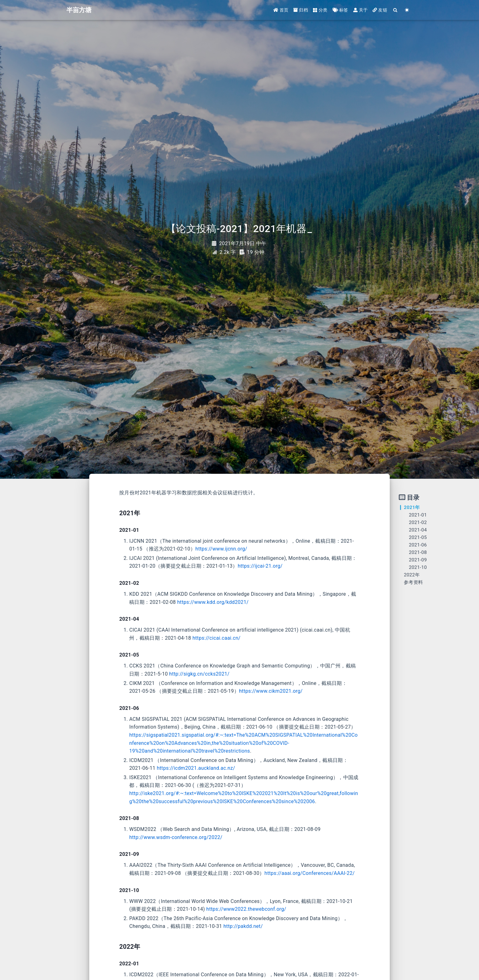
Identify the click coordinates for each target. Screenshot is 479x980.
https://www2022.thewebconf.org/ (246, 909)
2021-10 (418, 567)
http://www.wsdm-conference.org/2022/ (176, 837)
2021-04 (418, 530)
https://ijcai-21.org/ (260, 566)
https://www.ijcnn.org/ (221, 549)
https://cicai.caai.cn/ (217, 638)
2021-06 (418, 545)
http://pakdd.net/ (243, 926)
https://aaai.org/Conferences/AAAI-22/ (310, 873)
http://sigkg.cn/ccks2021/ (199, 674)
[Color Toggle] (407, 10)
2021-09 (418, 560)
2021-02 (418, 522)
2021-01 (418, 515)
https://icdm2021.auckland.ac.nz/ (196, 768)
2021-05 (418, 537)
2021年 (412, 507)
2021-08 (418, 552)
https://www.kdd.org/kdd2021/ (213, 602)
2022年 (412, 575)
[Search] (396, 10)
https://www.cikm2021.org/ (271, 691)
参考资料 (413, 582)
